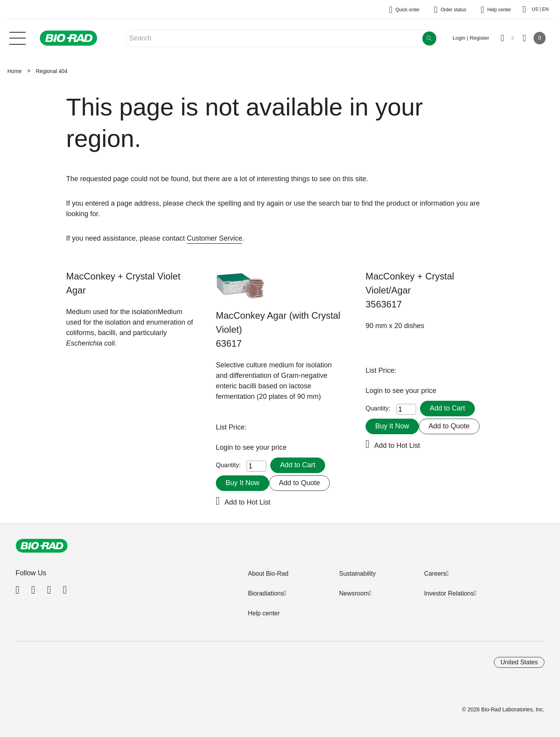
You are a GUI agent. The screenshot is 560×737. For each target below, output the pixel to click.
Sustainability (357, 574)
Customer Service (214, 238)
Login (225, 447)
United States (519, 662)
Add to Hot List (247, 502)
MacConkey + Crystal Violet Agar (123, 283)
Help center (264, 613)
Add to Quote (299, 483)
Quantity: (228, 465)
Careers (435, 574)
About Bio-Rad (268, 574)
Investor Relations (449, 593)
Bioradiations (266, 593)
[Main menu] (17, 37)
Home (15, 71)
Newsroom (354, 593)
